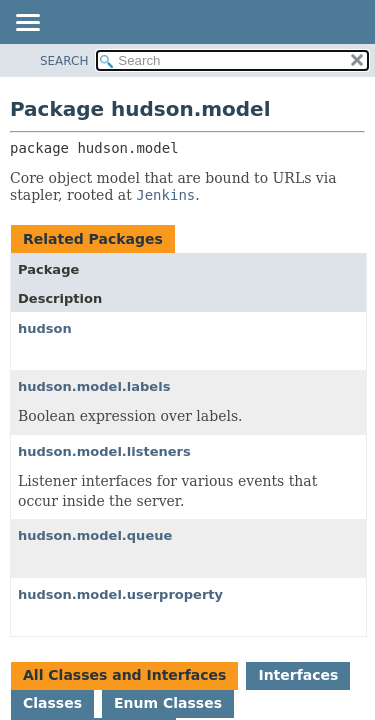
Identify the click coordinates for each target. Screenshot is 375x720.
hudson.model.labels (94, 386)
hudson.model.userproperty (120, 594)
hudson (45, 328)
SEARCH (64, 61)
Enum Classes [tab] (168, 703)
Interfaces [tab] (298, 675)
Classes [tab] (52, 703)
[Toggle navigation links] (27, 24)
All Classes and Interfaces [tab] (124, 675)
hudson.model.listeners (104, 451)
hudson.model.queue (95, 535)
